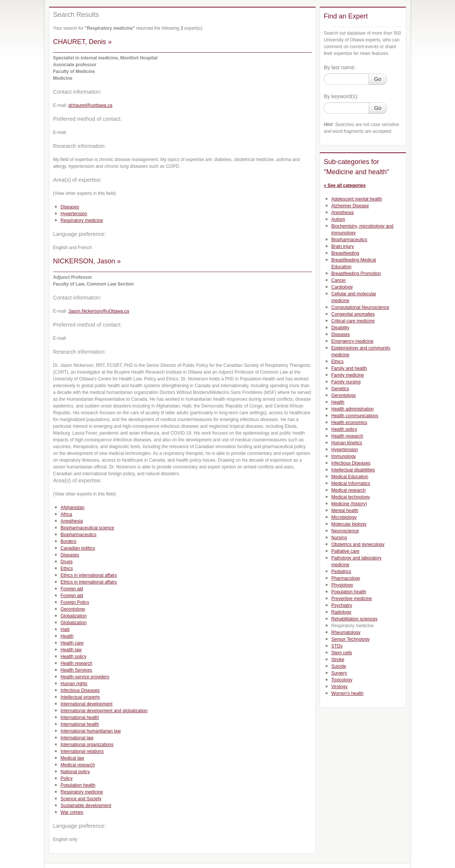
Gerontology (73, 609)
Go (378, 79)
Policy (67, 778)
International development (86, 704)
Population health (78, 785)
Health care (72, 643)
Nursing (339, 538)
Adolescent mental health (357, 199)
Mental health (345, 511)
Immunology (344, 456)
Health (67, 636)
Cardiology (342, 287)
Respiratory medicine (82, 220)
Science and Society (81, 799)
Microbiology (344, 517)
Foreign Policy (75, 602)
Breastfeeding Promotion (356, 274)
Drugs (67, 562)
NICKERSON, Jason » (87, 261)
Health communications (355, 416)
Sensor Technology (350, 639)
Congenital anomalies (353, 314)
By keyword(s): (341, 96)
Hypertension (74, 214)
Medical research (78, 765)
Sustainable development (86, 806)
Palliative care (345, 551)
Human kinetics (347, 443)
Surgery (339, 673)
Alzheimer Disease (350, 206)
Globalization (74, 616)
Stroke (338, 660)
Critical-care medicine (353, 321)
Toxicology (342, 680)
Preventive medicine (352, 599)
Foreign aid (72, 589)
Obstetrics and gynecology (358, 544)
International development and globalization (104, 711)
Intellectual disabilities (353, 470)
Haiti (65, 629)
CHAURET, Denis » (82, 42)
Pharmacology (346, 578)
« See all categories (345, 185)
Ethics (67, 569)
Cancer (339, 280)
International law (77, 738)
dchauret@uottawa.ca (90, 105)
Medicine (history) (349, 504)
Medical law (72, 758)
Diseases (70, 207)
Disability (340, 328)
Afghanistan (72, 508)
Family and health (349, 368)
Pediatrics (341, 572)
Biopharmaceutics (78, 535)
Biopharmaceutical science (87, 528)
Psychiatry (342, 605)
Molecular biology (349, 524)
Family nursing (346, 382)
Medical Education (350, 477)
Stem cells (342, 653)
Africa (66, 514)
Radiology (341, 612)
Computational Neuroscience (360, 307)
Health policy (74, 657)
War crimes (72, 812)
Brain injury (343, 246)
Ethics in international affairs (89, 575)
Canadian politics (78, 548)
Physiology (342, 585)
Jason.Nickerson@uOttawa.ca (99, 311)
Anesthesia (72, 521)
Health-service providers (85, 677)
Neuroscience (345, 531)
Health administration (353, 409)
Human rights (74, 684)
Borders (68, 541)
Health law (71, 650)
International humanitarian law (91, 731)
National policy (75, 772)
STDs (337, 646)
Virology (339, 687)
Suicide (339, 666)
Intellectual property (80, 697)
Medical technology (351, 497)
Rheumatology (346, 632)
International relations (82, 751)
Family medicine (348, 375)
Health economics (349, 423)
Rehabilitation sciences (354, 619)
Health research (77, 663)
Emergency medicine (352, 341)
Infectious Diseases (80, 690)
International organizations (87, 745)
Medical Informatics (351, 483)
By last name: (340, 67)
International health (80, 718)
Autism (338, 219)
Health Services (76, 670)
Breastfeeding (345, 253)
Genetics (340, 389)
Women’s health (347, 693)
